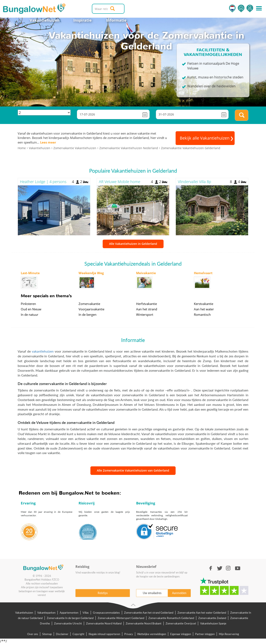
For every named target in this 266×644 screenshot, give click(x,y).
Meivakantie (146, 273)
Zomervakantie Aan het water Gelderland (202, 613)
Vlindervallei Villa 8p (195, 182)
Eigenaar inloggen (181, 634)
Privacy (129, 634)
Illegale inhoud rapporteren (104, 634)
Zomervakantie (89, 304)
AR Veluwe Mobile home (120, 182)
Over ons (33, 634)
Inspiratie (83, 20)
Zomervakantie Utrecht (68, 623)
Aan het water (204, 309)
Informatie (116, 20)
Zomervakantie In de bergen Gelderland (70, 618)
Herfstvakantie (147, 304)
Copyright (78, 634)
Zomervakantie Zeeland (212, 618)
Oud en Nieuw (31, 309)
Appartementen (69, 613)
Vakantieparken (46, 613)
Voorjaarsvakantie (91, 309)
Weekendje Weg (91, 273)
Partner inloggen (205, 634)
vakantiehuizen (43, 351)
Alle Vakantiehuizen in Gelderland (133, 244)
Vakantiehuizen (45, 20)
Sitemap (47, 634)
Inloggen (250, 8)
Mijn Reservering (229, 634)
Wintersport (145, 315)
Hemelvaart (203, 273)
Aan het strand (147, 309)
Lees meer (48, 142)
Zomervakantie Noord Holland (104, 623)
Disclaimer (62, 634)
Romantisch (202, 315)
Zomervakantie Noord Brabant (144, 623)
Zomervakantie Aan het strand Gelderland (149, 613)
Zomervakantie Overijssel (181, 623)
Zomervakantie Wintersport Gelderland (121, 618)
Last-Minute (30, 273)
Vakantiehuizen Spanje (213, 623)
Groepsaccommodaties (106, 613)
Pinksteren (28, 304)
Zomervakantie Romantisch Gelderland (171, 618)
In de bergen (87, 315)
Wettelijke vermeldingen (152, 634)
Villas (86, 613)
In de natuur (30, 315)
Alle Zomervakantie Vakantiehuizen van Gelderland (133, 470)
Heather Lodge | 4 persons (43, 182)
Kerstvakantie (204, 304)
